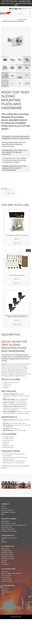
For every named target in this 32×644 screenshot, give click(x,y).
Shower (4, 547)
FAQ (3, 525)
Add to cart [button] (17, 238)
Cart (3, 579)
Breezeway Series (7, 539)
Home (4, 20)
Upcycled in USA (7, 512)
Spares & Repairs (12, 20)
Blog (3, 499)
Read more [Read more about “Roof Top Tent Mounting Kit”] (17, 273)
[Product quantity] (4, 193)
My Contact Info (6, 577)
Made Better (5, 506)
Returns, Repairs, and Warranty (11, 558)
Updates (4, 527)
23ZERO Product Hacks (9, 523)
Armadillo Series (6, 535)
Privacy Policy (6, 562)
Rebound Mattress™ (8, 514)
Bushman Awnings (7, 543)
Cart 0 (26, 8)
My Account (5, 573)
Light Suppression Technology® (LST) (14, 510)
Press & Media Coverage (9, 516)
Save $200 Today (25, 1)
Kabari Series (5, 533)
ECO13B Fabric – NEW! (8, 508)
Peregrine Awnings (8, 541)
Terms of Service (7, 564)
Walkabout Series (7, 537)
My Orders (5, 575)
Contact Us (5, 493)
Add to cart (11, 193)
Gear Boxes (5, 549)
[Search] (29, 14)
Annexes (4, 545)
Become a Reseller (7, 495)
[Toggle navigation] (29, 8)
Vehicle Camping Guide (15, 452)
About (3, 491)
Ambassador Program (8, 497)
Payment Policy (6, 560)
